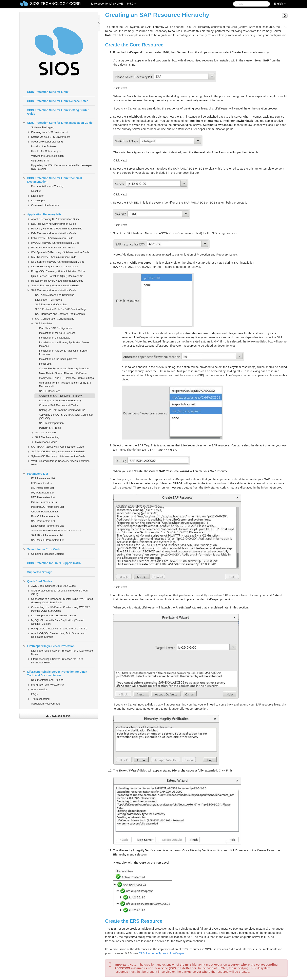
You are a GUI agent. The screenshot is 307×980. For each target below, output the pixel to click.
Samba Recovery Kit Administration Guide (53, 286)
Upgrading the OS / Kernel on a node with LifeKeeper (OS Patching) (62, 167)
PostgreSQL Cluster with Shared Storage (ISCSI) (57, 629)
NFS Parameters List (43, 497)
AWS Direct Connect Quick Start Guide (51, 586)
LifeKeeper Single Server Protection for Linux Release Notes (62, 652)
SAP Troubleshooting (45, 437)
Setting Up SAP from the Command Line (62, 410)
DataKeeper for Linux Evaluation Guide (51, 616)
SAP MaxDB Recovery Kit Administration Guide (56, 452)
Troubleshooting (38, 699)
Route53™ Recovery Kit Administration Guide (55, 281)
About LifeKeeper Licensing (45, 142)
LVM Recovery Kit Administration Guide (51, 233)
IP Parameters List (42, 483)
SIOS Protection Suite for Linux (48, 92)
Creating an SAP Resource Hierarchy (60, 396)
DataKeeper (36, 201)
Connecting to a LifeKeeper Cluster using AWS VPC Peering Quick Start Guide (58, 609)
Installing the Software (44, 146)
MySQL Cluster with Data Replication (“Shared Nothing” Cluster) (55, 622)
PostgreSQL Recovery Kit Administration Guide (56, 271)
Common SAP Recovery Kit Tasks (59, 405)
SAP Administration (44, 433)
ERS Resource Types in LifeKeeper (161, 953)
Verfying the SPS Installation (48, 156)
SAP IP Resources (50, 391)
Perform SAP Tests (50, 428)
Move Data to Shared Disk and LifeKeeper (63, 373)
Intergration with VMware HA (45, 685)
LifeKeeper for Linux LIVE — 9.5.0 (114, 4)
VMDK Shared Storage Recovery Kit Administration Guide (58, 462)
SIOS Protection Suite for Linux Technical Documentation (52, 179)
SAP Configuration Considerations (52, 319)
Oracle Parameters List (44, 502)
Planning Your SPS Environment (47, 132)
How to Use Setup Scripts (46, 151)
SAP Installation (42, 324)
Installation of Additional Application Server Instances (63, 352)
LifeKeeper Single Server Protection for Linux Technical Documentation (55, 673)
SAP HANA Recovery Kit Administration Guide (55, 447)
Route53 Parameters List (46, 516)
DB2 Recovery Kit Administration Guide (51, 224)
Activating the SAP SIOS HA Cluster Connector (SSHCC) (66, 416)
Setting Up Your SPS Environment (48, 137)
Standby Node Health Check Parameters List (57, 531)
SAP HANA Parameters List (47, 535)
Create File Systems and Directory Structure (64, 368)
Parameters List (35, 474)
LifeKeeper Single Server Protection (49, 646)
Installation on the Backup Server (58, 359)
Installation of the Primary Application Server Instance (64, 344)
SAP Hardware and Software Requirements (60, 314)
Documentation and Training (47, 186)
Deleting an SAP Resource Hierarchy (60, 400)
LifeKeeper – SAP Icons (49, 300)
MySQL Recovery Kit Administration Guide (53, 243)
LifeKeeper (35, 196)
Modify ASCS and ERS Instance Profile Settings (67, 378)
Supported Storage (40, 572)
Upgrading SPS (40, 161)
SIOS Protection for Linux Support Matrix (54, 563)
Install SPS (46, 364)
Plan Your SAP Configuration (56, 328)
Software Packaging (43, 127)
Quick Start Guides (37, 581)
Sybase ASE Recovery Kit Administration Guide (56, 456)
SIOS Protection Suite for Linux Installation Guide (58, 123)
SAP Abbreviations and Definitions (55, 295)
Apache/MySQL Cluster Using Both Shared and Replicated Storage (56, 635)
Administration (37, 689)
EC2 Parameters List (43, 478)
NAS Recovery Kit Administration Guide (51, 257)
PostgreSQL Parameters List (48, 507)
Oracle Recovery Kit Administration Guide (53, 267)
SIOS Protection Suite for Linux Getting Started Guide (58, 112)
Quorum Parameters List (45, 512)
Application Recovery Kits (42, 214)
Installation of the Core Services (57, 333)
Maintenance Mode (44, 442)
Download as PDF (59, 716)
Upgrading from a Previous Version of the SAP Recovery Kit (66, 384)
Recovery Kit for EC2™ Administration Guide (54, 229)
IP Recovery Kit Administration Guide (50, 238)
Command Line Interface (43, 205)
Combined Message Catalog (45, 554)
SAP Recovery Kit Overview (51, 304)
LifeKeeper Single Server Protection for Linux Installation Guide (55, 660)
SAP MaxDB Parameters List (48, 540)
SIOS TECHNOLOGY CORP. (56, 4)
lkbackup (36, 191)
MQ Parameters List (43, 493)
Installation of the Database (55, 338)
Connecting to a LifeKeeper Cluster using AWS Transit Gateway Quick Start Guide (60, 600)
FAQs (35, 694)
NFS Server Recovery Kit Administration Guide (56, 262)
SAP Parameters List (43, 521)
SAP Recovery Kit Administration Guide (51, 290)
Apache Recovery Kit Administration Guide (53, 219)
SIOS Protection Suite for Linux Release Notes (58, 101)
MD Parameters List (43, 488)
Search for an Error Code (41, 549)
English (280, 4)
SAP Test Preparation (51, 423)
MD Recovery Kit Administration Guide (51, 248)
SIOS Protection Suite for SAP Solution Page (61, 309)
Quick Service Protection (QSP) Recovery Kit (57, 276)
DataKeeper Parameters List (48, 526)
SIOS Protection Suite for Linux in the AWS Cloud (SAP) (57, 592)
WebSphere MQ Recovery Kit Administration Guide (58, 252)
